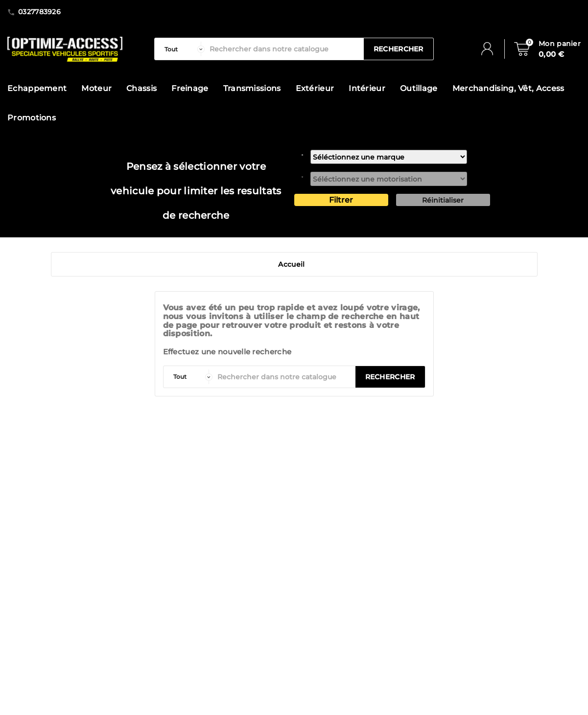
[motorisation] (389, 179)
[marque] (389, 157)
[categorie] (182, 49)
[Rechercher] (284, 49)
